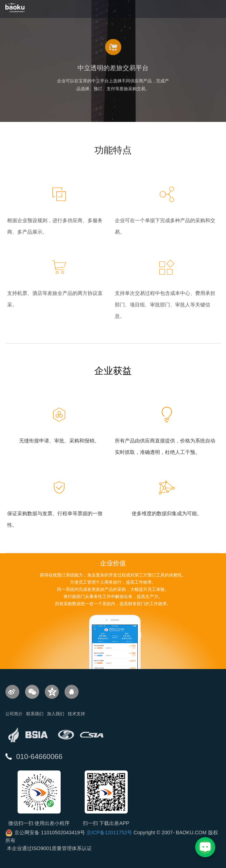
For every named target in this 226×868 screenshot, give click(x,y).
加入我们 (56, 714)
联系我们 (35, 714)
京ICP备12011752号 (109, 833)
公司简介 (14, 714)
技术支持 (76, 714)
